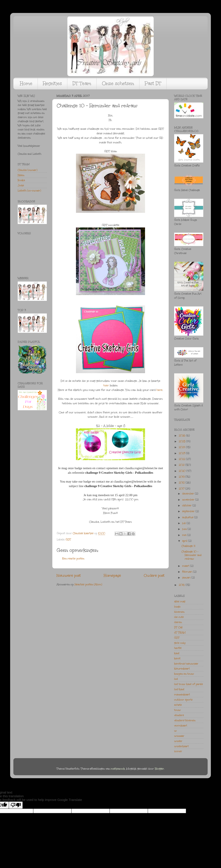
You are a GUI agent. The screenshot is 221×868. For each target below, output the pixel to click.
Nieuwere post (69, 575)
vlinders (179, 715)
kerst (177, 658)
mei (185, 535)
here (159, 390)
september (189, 511)
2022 (182, 459)
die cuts (179, 617)
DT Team (82, 83)
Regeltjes (52, 83)
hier (106, 385)
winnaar (179, 736)
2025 (182, 441)
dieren (178, 622)
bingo (177, 607)
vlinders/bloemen (185, 720)
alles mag (180, 601)
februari (188, 572)
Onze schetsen (118, 83)
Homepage (112, 575)
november (189, 500)
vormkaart (181, 726)
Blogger (159, 769)
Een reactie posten (73, 559)
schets (178, 705)
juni (185, 529)
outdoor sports (183, 700)
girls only (180, 643)
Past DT (153, 83)
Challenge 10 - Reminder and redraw (192, 555)
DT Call (178, 627)
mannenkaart (182, 694)
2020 (183, 471)
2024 (182, 447)
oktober (187, 505)
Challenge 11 (188, 546)
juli (184, 523)
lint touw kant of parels (189, 684)
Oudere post (154, 575)
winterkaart (181, 746)
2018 (182, 483)
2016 (182, 585)
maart (186, 566)
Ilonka (21, 180)
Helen (21, 175)
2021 (182, 465)
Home (26, 83)
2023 (182, 453)
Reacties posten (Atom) (88, 584)
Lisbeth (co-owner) (29, 191)
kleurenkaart (182, 669)
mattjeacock (118, 769)
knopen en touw (184, 674)
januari (187, 578)
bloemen (179, 612)
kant (177, 653)
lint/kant (179, 689)
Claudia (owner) (28, 170)
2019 (182, 477)
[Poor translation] (16, 805)
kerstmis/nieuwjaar (186, 664)
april (185, 541)
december (189, 494)
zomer (178, 751)
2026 (182, 436)
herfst (178, 648)
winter (178, 741)
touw (178, 710)
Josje (21, 185)
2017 (182, 489)
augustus (188, 517)
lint (176, 679)
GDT (68, 540)
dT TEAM (180, 633)
